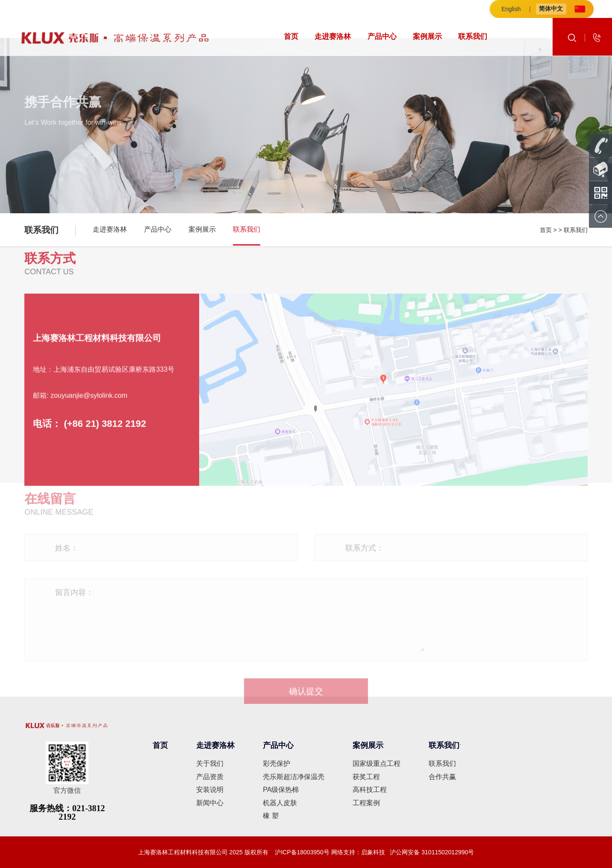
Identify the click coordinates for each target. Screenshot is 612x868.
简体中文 (552, 9)
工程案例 (366, 803)
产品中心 (382, 37)
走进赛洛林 (333, 37)
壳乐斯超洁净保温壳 (294, 777)
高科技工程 (370, 790)
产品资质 (210, 777)
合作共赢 (442, 777)
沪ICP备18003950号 (301, 852)
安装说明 (210, 790)
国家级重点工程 (377, 764)
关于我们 (210, 764)
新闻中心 (210, 803)
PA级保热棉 (281, 790)
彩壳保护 (277, 764)
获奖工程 (366, 777)
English (512, 9)
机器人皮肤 (280, 803)
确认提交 (306, 694)
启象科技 (373, 852)
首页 (291, 37)
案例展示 (427, 37)
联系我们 (473, 37)
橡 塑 (271, 816)
